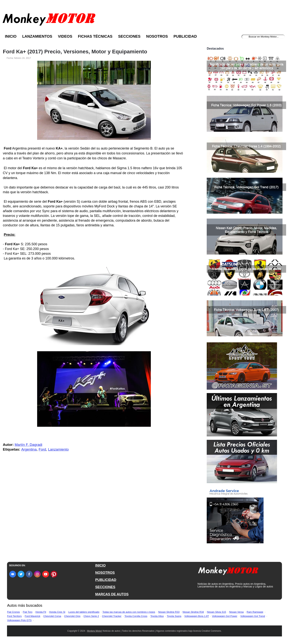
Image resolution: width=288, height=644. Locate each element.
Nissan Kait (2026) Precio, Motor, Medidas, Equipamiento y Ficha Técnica (246, 230)
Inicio (11, 36)
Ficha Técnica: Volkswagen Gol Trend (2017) (246, 187)
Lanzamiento (58, 449)
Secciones (129, 36)
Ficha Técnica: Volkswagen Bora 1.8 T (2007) (246, 310)
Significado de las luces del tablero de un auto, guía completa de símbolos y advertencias (246, 66)
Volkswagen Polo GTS (19, 620)
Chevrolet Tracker (112, 616)
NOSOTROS (105, 573)
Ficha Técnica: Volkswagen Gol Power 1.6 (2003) (247, 105)
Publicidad (185, 36)
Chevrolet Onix (72, 616)
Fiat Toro (28, 612)
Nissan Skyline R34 (193, 612)
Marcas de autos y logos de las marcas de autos (246, 269)
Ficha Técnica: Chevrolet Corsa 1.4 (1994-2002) (246, 146)
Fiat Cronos (13, 612)
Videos (65, 36)
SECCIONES (105, 587)
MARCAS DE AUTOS (112, 594)
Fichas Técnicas (95, 36)
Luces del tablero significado (84, 612)
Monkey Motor (94, 631)
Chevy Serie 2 (91, 616)
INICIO (100, 565)
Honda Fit (41, 612)
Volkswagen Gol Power (225, 616)
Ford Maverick (32, 616)
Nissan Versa (236, 612)
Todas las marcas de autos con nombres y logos (129, 612)
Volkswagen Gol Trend (253, 616)
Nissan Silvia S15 (216, 612)
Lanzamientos (37, 36)
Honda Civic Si (57, 612)
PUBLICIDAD (106, 580)
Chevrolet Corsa (52, 616)
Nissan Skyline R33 (169, 612)
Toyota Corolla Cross (136, 616)
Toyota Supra (174, 616)
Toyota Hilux (157, 616)
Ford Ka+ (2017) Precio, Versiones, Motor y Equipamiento (75, 52)
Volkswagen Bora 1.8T (197, 616)
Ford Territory (14, 616)
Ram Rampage (255, 612)
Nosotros (157, 36)
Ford (42, 449)
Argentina (29, 449)
